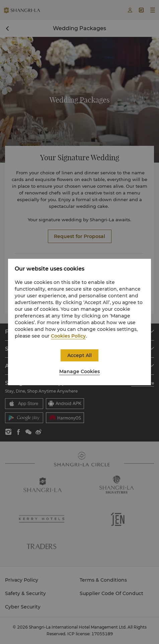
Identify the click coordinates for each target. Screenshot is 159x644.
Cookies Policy (68, 336)
